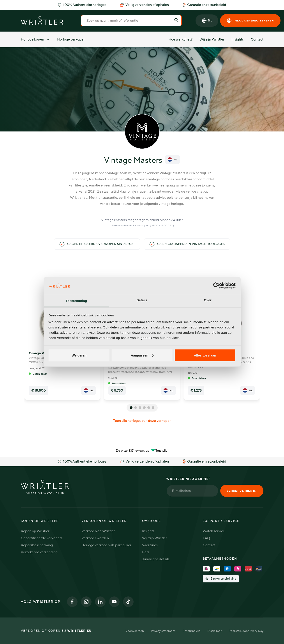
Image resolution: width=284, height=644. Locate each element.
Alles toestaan (205, 355)
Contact (257, 39)
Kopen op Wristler (35, 531)
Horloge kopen (35, 39)
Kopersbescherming (37, 545)
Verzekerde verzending (39, 552)
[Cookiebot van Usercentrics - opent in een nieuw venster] (216, 286)
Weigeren (79, 355)
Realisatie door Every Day (246, 631)
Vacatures (150, 545)
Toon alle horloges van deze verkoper (142, 421)
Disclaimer (214, 631)
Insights (238, 39)
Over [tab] (208, 300)
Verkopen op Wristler (98, 531)
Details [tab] (142, 300)
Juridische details (156, 559)
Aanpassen (142, 355)
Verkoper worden (95, 538)
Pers (146, 552)
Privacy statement (163, 631)
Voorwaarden (135, 631)
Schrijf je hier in (242, 491)
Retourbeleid (191, 631)
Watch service (214, 531)
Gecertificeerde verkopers (42, 538)
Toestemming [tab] (76, 301)
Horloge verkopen (71, 39)
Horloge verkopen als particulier (106, 545)
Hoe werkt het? (181, 39)
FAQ (206, 538)
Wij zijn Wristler (212, 39)
